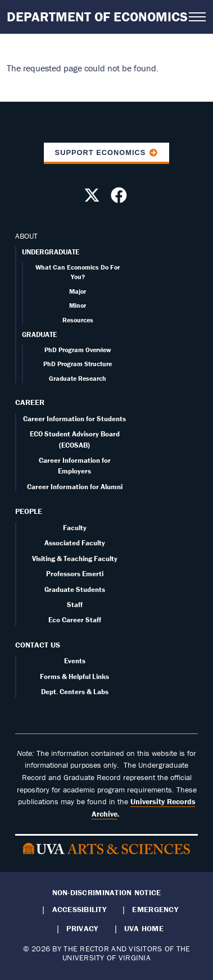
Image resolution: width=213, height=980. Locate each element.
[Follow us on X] (93, 198)
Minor (78, 305)
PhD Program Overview (78, 350)
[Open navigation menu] (197, 17)
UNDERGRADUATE (51, 252)
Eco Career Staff (75, 620)
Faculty (75, 528)
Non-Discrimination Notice (107, 892)
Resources (78, 320)
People (29, 511)
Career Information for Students (74, 419)
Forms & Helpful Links (74, 676)
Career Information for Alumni (75, 487)
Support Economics (101, 152)
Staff (75, 605)
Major (78, 291)
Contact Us (38, 645)
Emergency (155, 909)
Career (30, 402)
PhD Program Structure (78, 364)
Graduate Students (75, 589)
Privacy (82, 928)
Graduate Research (78, 378)
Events (75, 661)
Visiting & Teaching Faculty (75, 559)
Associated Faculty (75, 543)
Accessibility (80, 909)
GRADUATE (39, 334)
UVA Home (144, 928)
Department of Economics (97, 17)
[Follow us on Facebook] (120, 198)
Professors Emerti (75, 574)
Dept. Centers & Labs (75, 692)
